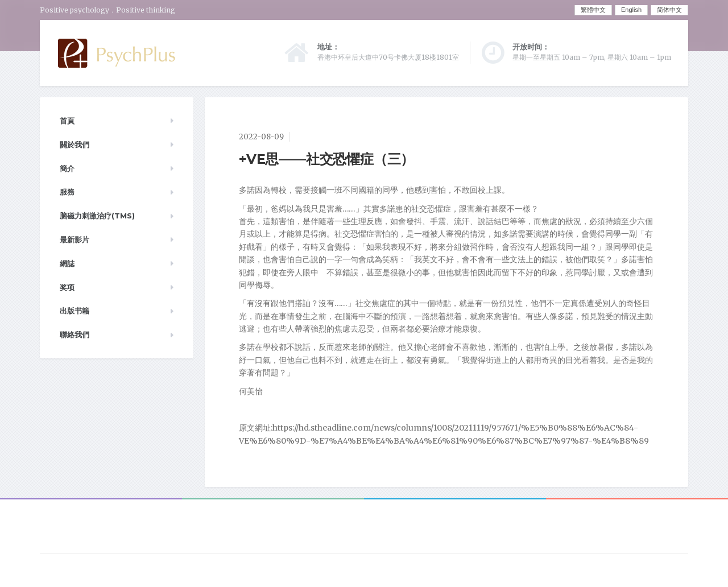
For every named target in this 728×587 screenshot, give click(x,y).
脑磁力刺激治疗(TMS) (97, 216)
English (631, 10)
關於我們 (75, 144)
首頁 (67, 121)
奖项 (67, 287)
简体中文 (669, 10)
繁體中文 (593, 10)
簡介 (67, 168)
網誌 (67, 263)
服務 (67, 192)
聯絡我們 (75, 334)
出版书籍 (75, 311)
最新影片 (75, 239)
